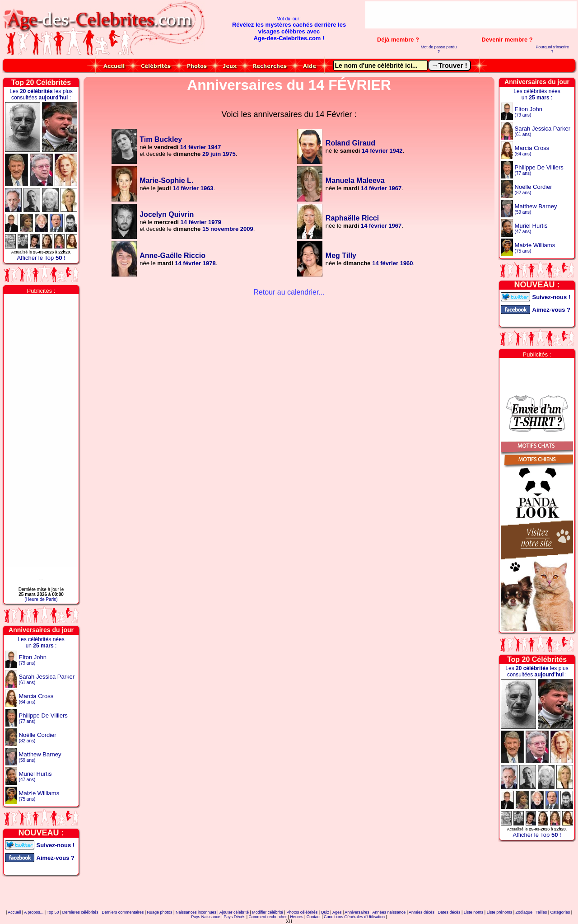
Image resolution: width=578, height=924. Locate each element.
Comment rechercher (268, 917)
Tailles (541, 912)
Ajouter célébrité (234, 912)
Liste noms (474, 912)
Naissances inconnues (196, 912)
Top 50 (53, 912)
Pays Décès (234, 917)
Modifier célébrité (268, 912)
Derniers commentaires (123, 912)
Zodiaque (524, 912)
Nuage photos (160, 912)
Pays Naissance (206, 917)
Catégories (560, 912)
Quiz (325, 912)
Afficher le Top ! (41, 258)
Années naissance (389, 912)
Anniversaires (357, 912)
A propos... (34, 912)
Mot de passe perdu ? (439, 49)
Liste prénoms (500, 912)
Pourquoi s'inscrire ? (552, 49)
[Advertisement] (471, 15)
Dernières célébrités (80, 912)
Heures (296, 917)
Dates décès (449, 912)
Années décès (422, 912)
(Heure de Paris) (41, 599)
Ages (337, 912)
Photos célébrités (302, 912)
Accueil (14, 912)
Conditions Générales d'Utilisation (354, 917)
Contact (314, 917)
